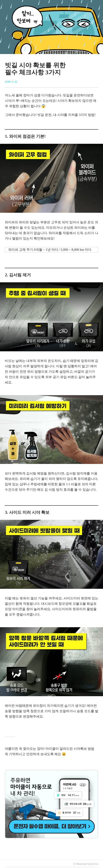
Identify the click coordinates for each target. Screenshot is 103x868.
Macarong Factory (86, 864)
